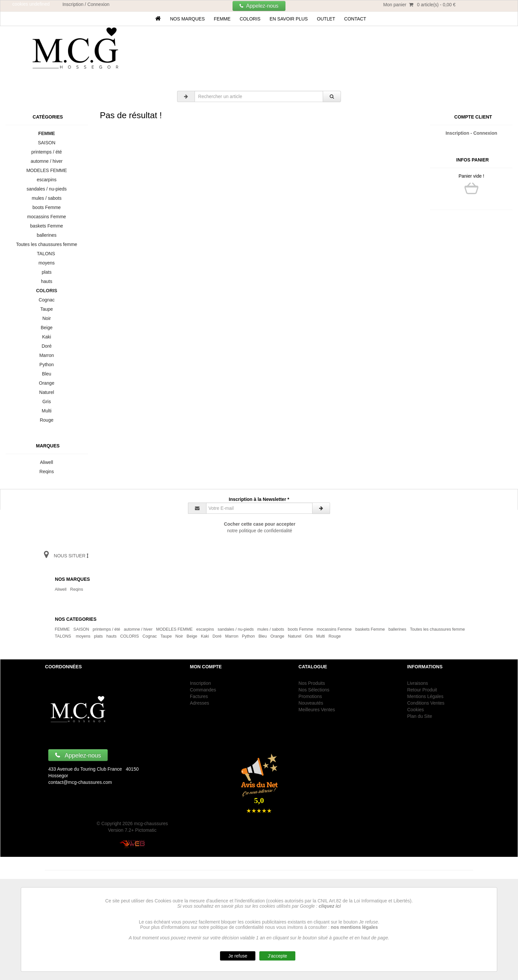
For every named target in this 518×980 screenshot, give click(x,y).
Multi (47, 411)
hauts (47, 281)
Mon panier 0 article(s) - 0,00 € (419, 5)
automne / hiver (47, 161)
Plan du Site (420, 716)
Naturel (47, 392)
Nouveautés (311, 703)
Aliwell (47, 462)
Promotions (310, 696)
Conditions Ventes (426, 703)
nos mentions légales (354, 927)
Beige (46, 328)
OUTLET (326, 19)
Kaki (47, 337)
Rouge (47, 420)
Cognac (47, 300)
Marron (47, 355)
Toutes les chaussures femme (47, 244)
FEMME (222, 19)
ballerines (46, 235)
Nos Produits (312, 683)
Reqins (47, 472)
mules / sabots (47, 198)
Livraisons (417, 683)
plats (47, 272)
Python (47, 365)
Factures (199, 696)
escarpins (46, 180)
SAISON (47, 143)
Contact (355, 19)
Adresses (200, 703)
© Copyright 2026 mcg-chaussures (132, 823)
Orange (47, 383)
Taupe (46, 309)
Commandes (203, 690)
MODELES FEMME (47, 170)
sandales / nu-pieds (47, 189)
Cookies (415, 710)
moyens (47, 263)
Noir (46, 318)
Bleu (47, 374)
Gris (46, 402)
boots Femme (47, 207)
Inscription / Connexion (86, 4)
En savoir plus (289, 19)
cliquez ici (330, 906)
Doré (47, 346)
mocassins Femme (47, 217)
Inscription (201, 683)
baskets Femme (47, 226)
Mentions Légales (425, 696)
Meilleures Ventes (317, 710)
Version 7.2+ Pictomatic (132, 830)
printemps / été (47, 152)
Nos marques (187, 19)
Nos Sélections (314, 690)
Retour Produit (422, 690)
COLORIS (250, 19)
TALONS (47, 254)
